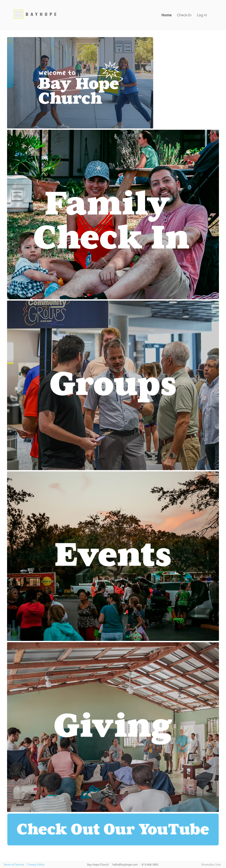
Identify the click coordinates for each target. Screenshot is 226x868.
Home (167, 15)
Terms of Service (14, 865)
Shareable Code (211, 865)
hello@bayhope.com (125, 865)
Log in (202, 15)
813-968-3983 (150, 865)
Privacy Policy (36, 865)
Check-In (184, 15)
